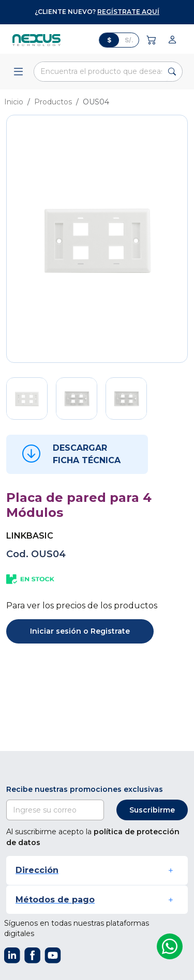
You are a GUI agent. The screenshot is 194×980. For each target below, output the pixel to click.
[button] (97, 870)
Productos (53, 102)
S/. (129, 40)
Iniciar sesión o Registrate (80, 631)
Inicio (14, 102)
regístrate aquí (128, 12)
